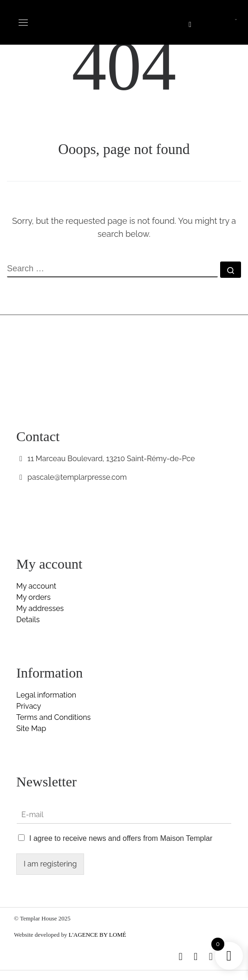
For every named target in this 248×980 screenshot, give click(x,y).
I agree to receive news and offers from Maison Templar (121, 838)
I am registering (50, 864)
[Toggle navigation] (23, 22)
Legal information (46, 695)
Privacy (29, 706)
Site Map (31, 728)
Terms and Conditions (53, 717)
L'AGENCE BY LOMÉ (98, 935)
